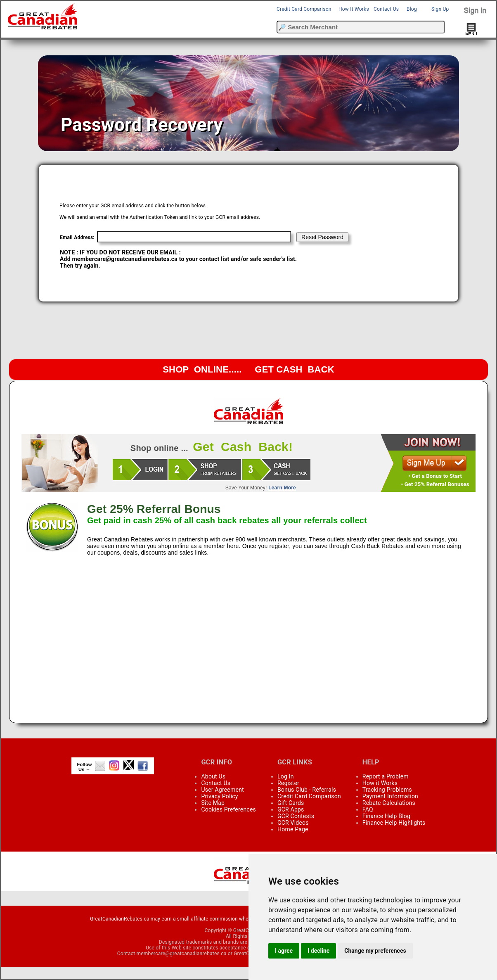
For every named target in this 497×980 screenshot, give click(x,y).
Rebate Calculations (389, 803)
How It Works (354, 9)
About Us (213, 776)
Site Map (213, 803)
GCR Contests (296, 816)
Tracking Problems (387, 790)
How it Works (380, 783)
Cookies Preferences (228, 809)
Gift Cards (291, 803)
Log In (286, 776)
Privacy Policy (219, 796)
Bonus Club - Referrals (307, 790)
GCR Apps (291, 809)
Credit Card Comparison (304, 9)
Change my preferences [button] (375, 951)
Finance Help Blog (386, 816)
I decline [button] (318, 951)
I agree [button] (284, 951)
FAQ (368, 809)
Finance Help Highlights (394, 823)
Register (288, 783)
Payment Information (390, 796)
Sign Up (440, 9)
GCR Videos (293, 823)
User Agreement (222, 790)
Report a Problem (386, 776)
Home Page (293, 829)
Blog (412, 9)
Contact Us (386, 9)
